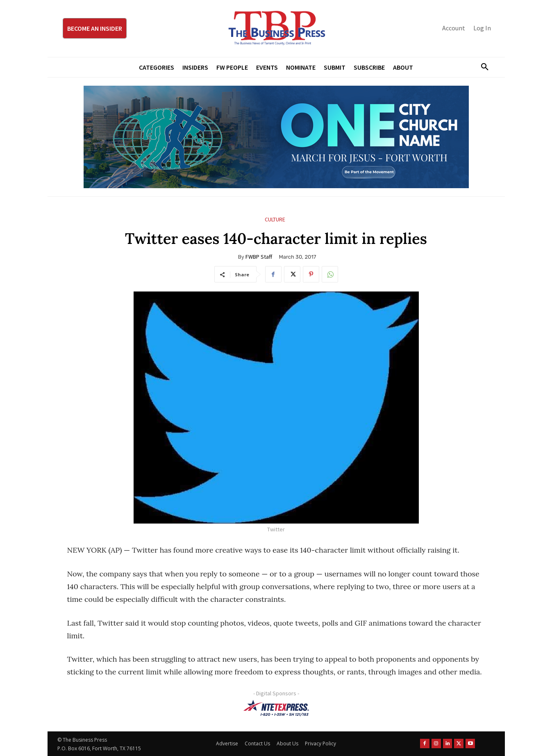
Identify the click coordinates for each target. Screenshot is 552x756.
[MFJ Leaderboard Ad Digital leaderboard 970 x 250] (276, 137)
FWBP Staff (259, 257)
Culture (275, 220)
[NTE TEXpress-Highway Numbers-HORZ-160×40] (276, 708)
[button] (482, 67)
